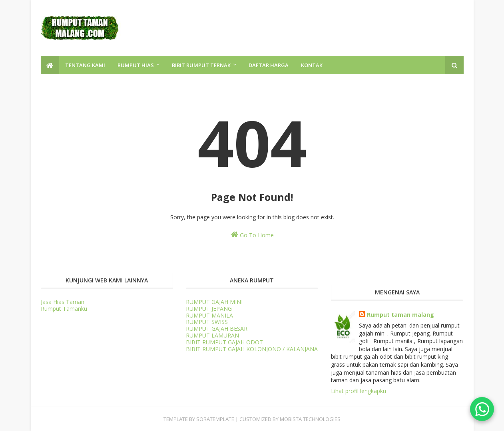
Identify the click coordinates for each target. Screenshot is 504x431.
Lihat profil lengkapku (359, 391)
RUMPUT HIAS (136, 65)
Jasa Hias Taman (63, 302)
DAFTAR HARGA (269, 65)
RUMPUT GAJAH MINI (214, 302)
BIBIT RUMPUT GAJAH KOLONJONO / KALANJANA (252, 349)
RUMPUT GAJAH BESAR (217, 329)
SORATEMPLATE (215, 419)
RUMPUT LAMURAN (212, 335)
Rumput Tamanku (64, 309)
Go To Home (252, 235)
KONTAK (312, 65)
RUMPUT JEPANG (209, 309)
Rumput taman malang (400, 315)
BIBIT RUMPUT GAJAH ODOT (224, 342)
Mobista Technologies (310, 419)
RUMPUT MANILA (209, 315)
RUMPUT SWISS (207, 322)
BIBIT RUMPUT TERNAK (201, 65)
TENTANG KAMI (85, 65)
